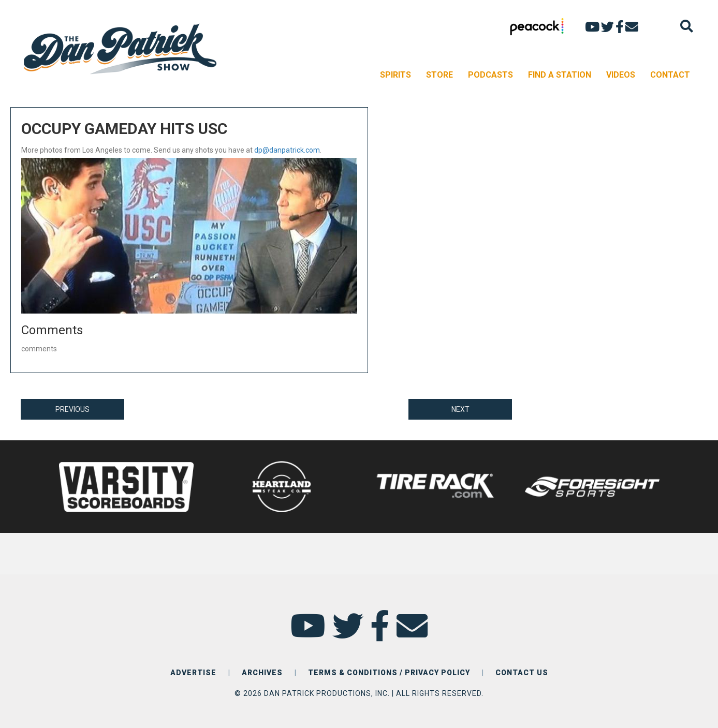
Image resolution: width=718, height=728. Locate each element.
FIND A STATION (560, 75)
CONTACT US (522, 673)
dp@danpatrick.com (287, 150)
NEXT (460, 409)
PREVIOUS (72, 409)
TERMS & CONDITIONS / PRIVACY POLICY (389, 673)
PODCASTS (490, 75)
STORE (439, 75)
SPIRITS (395, 75)
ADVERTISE (193, 673)
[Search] (687, 26)
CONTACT (670, 75)
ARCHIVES (262, 673)
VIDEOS (621, 75)
